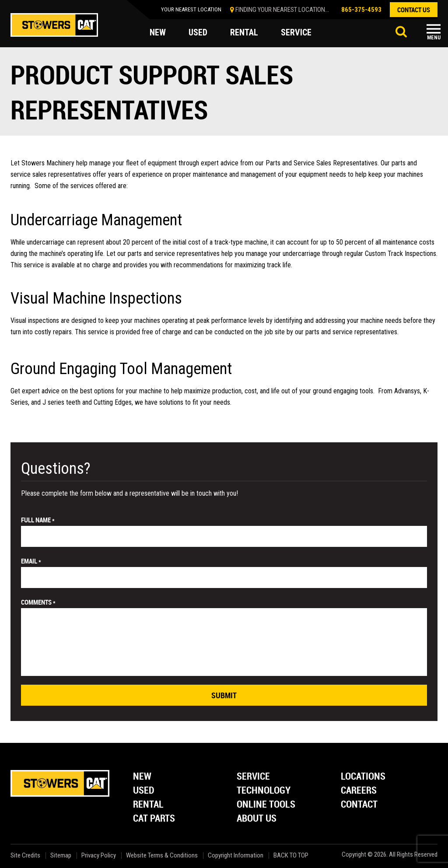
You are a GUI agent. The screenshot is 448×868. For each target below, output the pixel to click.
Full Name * (38, 520)
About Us (257, 819)
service (296, 32)
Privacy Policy (99, 856)
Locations (363, 777)
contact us (414, 10)
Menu (434, 38)
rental (244, 32)
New (142, 777)
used (198, 32)
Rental (148, 805)
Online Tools (266, 805)
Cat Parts (154, 819)
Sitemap (61, 856)
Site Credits (25, 856)
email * (31, 561)
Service (253, 777)
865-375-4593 (361, 10)
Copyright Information (236, 856)
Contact (359, 805)
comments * (38, 602)
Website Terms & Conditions (162, 856)
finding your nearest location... (282, 10)
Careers (359, 791)
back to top (292, 856)
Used (144, 791)
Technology (264, 791)
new (158, 32)
